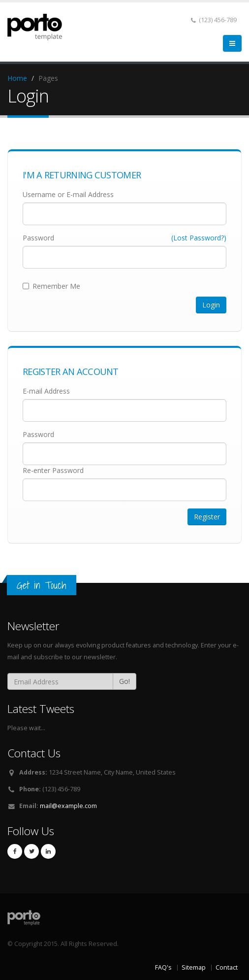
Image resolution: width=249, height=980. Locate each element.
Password (38, 238)
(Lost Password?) (199, 238)
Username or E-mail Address (68, 194)
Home (17, 78)
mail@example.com (68, 806)
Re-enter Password (53, 470)
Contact (227, 967)
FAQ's (163, 967)
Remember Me (51, 286)
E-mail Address (46, 391)
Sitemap (194, 967)
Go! (124, 681)
